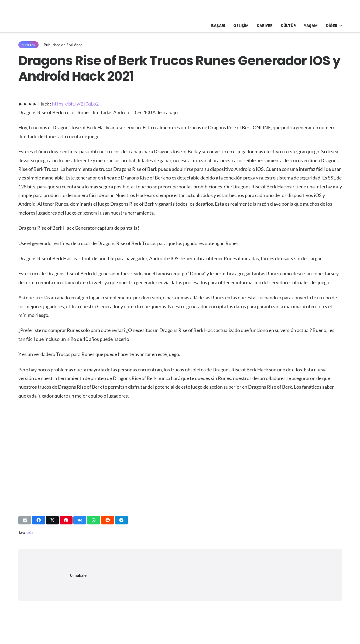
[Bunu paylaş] (39, 520)
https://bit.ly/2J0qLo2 (75, 104)
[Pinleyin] (66, 520)
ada (30, 532)
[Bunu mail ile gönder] (25, 520)
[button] (340, 26)
